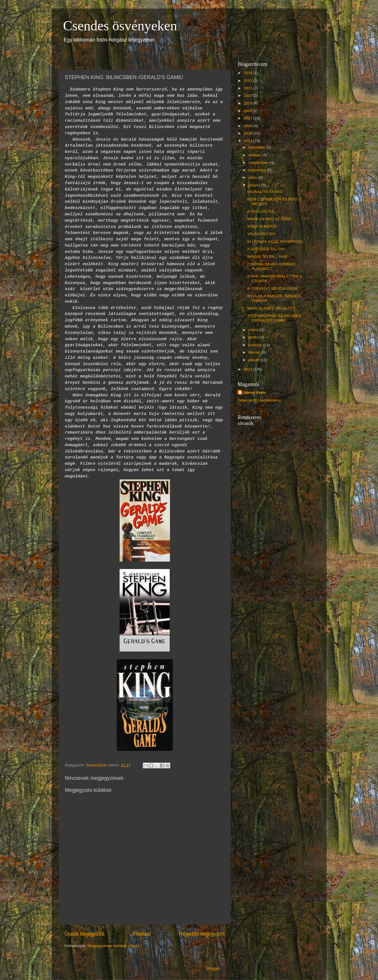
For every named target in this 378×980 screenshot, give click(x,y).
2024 (248, 73)
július (253, 177)
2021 (248, 88)
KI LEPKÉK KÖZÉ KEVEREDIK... (276, 242)
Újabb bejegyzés (85, 934)
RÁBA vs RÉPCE (262, 226)
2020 (248, 96)
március (256, 345)
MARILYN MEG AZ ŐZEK (269, 219)
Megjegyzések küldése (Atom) (113, 946)
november (258, 147)
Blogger (213, 968)
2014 (248, 141)
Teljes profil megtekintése (260, 400)
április (254, 337)
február (255, 352)
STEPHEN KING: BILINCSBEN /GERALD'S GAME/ (274, 318)
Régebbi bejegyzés (202, 934)
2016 (248, 126)
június (254, 185)
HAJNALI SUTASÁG (265, 192)
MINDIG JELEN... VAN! (267, 256)
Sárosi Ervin (255, 392)
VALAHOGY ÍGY (262, 234)
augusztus (258, 170)
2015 (248, 133)
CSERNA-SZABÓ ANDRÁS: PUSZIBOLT (272, 266)
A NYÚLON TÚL (261, 211)
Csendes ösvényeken (120, 26)
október (255, 155)
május (254, 330)
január (254, 360)
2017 (248, 118)
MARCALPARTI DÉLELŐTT (271, 308)
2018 (248, 111)
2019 (248, 103)
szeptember (259, 163)
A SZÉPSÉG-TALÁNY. (266, 249)
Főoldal (142, 934)
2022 (248, 81)
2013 (248, 369)
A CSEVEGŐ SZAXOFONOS (272, 289)
